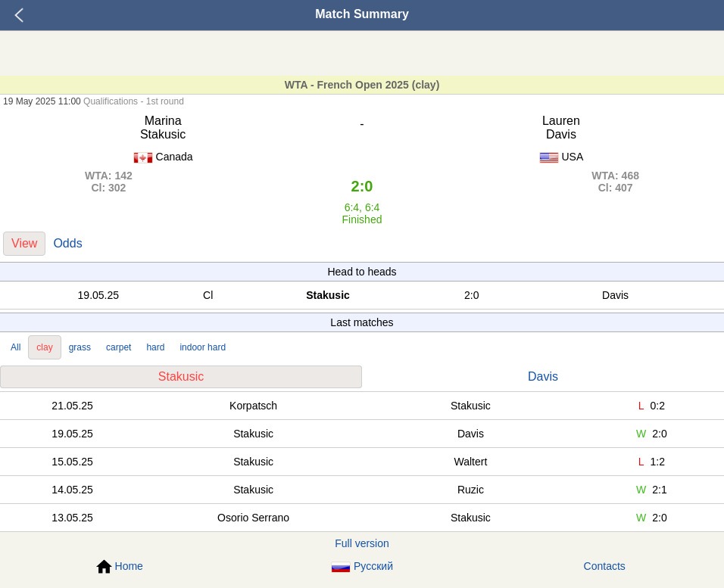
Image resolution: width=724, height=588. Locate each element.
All (16, 347)
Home (120, 567)
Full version (362, 543)
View (24, 243)
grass (80, 347)
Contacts (605, 566)
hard (155, 347)
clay (44, 347)
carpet (119, 347)
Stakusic (181, 376)
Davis (543, 376)
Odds (67, 243)
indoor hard (203, 347)
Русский (362, 566)
